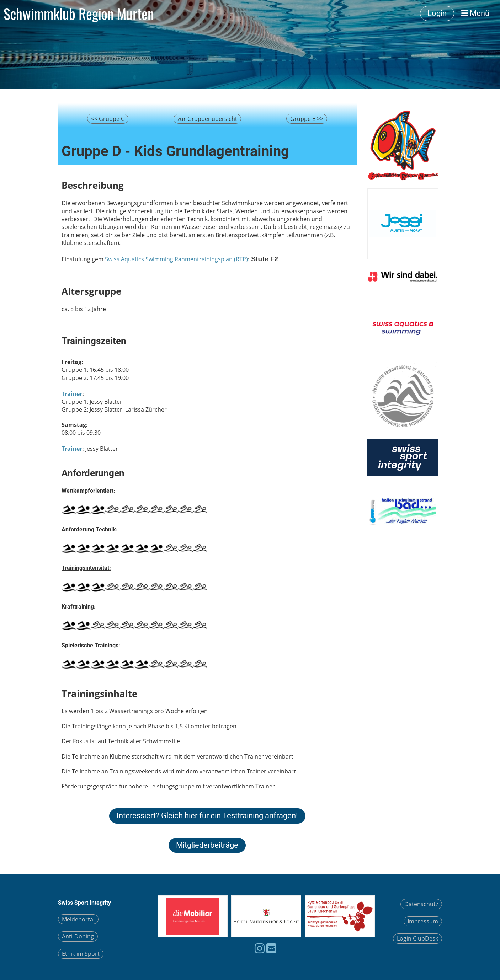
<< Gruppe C (108, 119)
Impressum (423, 921)
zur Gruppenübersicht (207, 119)
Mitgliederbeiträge (207, 845)
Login (437, 13)
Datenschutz (421, 904)
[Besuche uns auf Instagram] (260, 948)
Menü (475, 13)
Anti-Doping (78, 936)
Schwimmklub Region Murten (79, 14)
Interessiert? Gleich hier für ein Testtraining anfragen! (207, 816)
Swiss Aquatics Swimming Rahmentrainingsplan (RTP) (176, 259)
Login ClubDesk (417, 938)
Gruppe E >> (307, 119)
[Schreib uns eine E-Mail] (271, 948)
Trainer (72, 394)
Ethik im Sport (81, 954)
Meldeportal (78, 919)
